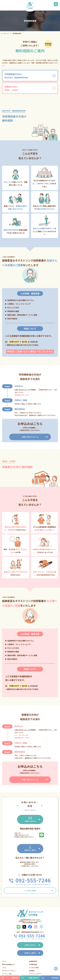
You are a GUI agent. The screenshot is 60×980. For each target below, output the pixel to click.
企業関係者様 (33, 961)
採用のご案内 (30, 848)
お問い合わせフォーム (22, 390)
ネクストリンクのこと (9, 971)
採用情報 (32, 971)
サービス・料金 (7, 974)
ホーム (4, 961)
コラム (4, 968)
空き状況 (50, 978)
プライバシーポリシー (36, 974)
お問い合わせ (30, 819)
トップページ (5, 33)
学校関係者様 (33, 964)
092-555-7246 (24, 735)
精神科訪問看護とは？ (9, 964)
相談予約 (10, 978)
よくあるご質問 (30, 891)
